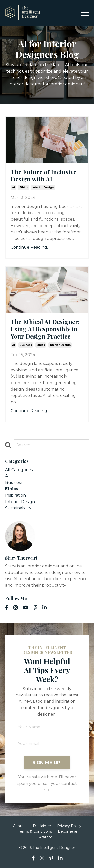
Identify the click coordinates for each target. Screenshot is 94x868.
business (26, 345)
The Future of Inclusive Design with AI (43, 175)
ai (13, 188)
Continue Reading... (30, 247)
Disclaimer (42, 826)
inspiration (15, 495)
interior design (43, 188)
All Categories (19, 470)
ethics (24, 188)
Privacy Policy (69, 826)
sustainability (18, 508)
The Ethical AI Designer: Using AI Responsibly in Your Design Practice (45, 329)
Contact (20, 826)
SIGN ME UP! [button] (47, 763)
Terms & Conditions (35, 831)
